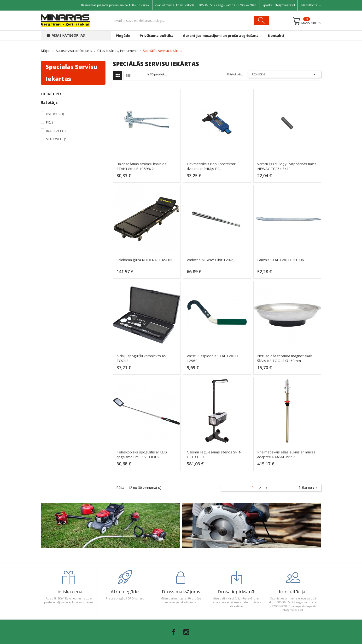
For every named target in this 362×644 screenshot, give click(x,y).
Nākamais (309, 488)
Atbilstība (285, 74)
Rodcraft (56, 131)
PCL (51, 122)
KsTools (55, 114)
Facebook (174, 632)
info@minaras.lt (284, 5)
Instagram (186, 632)
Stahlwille (57, 139)
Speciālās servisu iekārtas (72, 73)
